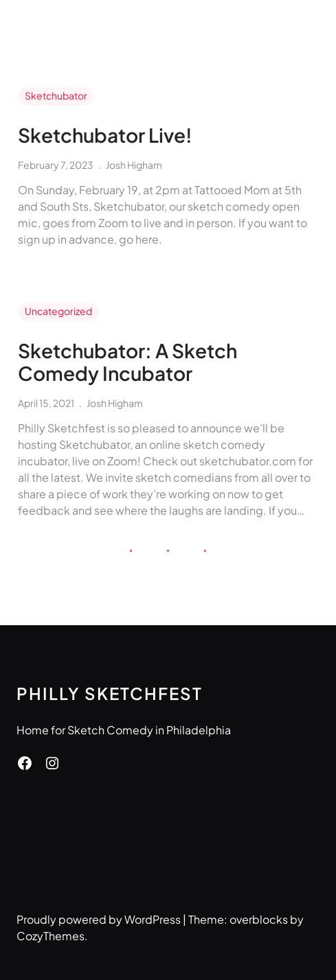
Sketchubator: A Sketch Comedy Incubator (127, 362)
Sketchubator (56, 95)
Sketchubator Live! (105, 135)
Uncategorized (58, 311)
